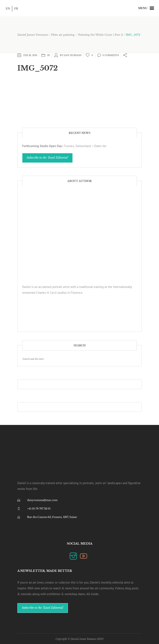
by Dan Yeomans (71, 55)
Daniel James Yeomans (33, 35)
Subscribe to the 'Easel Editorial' (47, 158)
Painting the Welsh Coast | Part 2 (101, 35)
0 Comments (108, 55)
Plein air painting (63, 35)
